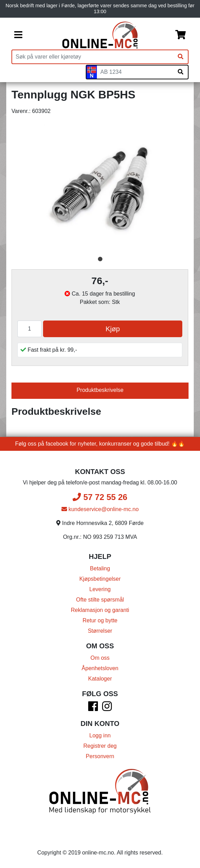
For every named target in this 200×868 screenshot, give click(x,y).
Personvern (100, 756)
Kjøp (113, 329)
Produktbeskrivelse (100, 390)
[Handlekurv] (181, 35)
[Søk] (181, 57)
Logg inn (100, 735)
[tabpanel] (100, 187)
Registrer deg (100, 746)
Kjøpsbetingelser (100, 579)
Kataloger (100, 679)
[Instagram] (107, 708)
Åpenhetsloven (100, 668)
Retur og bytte (100, 620)
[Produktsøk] (93, 57)
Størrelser (100, 631)
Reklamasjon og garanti (100, 610)
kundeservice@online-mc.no (100, 509)
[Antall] (30, 329)
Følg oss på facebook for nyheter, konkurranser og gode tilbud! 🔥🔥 (100, 444)
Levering (100, 589)
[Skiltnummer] (135, 72)
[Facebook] (93, 708)
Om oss (100, 658)
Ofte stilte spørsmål (100, 600)
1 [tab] (100, 259)
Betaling (100, 568)
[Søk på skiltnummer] (181, 72)
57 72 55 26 (100, 497)
